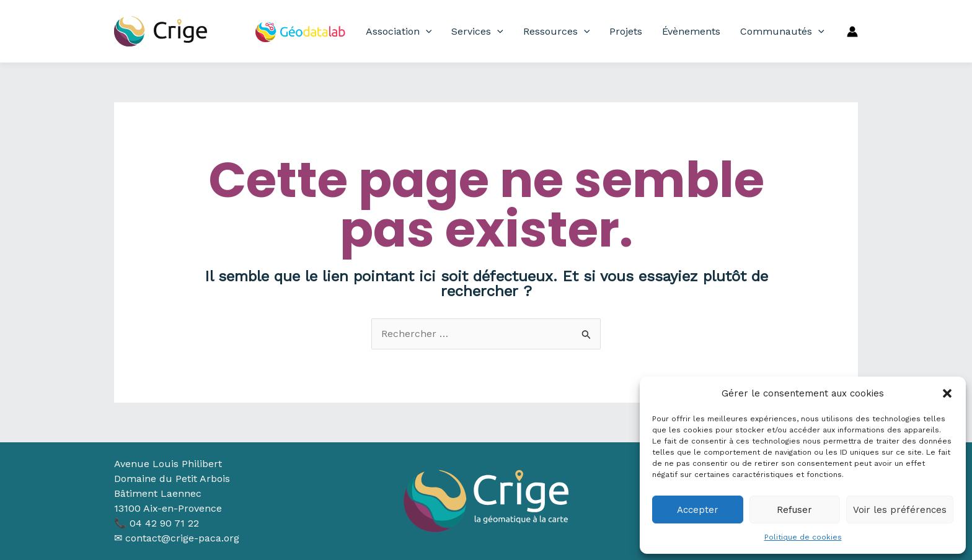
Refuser (794, 510)
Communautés (782, 32)
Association (399, 32)
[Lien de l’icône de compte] (852, 32)
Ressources (557, 32)
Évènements (691, 31)
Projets (626, 31)
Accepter (698, 510)
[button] (947, 393)
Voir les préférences (900, 510)
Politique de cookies (803, 537)
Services (477, 32)
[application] (426, 32)
